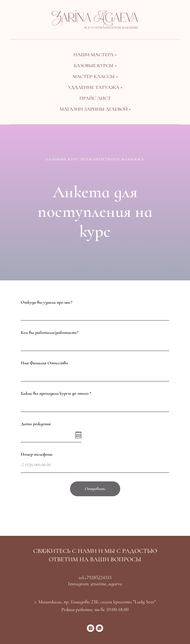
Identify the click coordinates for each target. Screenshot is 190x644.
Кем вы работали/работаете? (50, 332)
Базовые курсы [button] (94, 66)
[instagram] (91, 628)
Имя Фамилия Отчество (44, 363)
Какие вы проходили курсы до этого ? (56, 393)
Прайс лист (95, 98)
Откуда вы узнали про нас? (47, 302)
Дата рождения (36, 424)
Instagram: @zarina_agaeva (95, 584)
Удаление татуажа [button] (94, 87)
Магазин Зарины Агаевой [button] (94, 109)
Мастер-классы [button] (94, 76)
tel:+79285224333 (95, 578)
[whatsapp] (99, 628)
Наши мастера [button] (94, 55)
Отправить (95, 489)
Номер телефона (37, 454)
